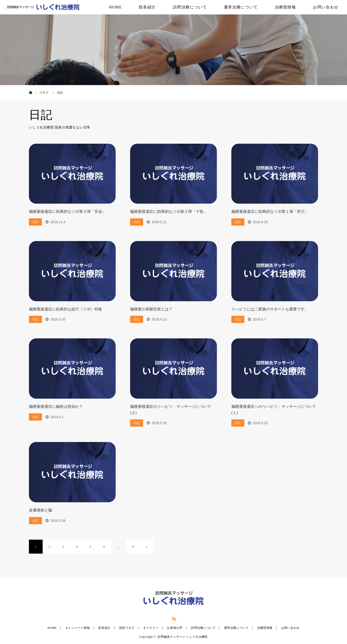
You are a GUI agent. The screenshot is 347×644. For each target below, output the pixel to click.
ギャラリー (151, 628)
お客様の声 (175, 628)
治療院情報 (286, 7)
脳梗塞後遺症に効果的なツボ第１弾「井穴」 (270, 211)
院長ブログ (127, 628)
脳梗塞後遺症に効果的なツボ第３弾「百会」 (67, 211)
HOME (115, 7)
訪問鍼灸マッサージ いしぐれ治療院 (183, 637)
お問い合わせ (326, 7)
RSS (173, 618)
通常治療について (241, 7)
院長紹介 (147, 7)
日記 (35, 222)
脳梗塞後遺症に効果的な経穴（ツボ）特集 (66, 309)
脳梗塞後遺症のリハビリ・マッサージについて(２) (171, 410)
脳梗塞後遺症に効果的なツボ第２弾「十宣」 (169, 211)
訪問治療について (190, 7)
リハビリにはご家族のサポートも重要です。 (270, 309)
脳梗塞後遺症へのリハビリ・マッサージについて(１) (274, 410)
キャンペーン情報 (78, 628)
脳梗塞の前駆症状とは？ (151, 309)
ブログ (44, 93)
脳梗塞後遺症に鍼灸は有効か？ (56, 406)
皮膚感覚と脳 (40, 510)
